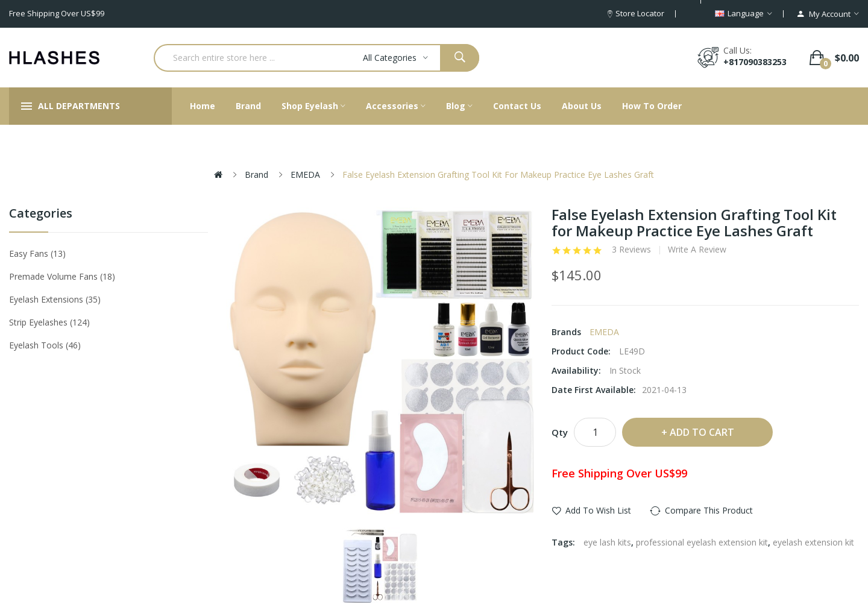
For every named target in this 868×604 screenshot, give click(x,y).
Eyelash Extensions (55, 299)
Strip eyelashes (49, 322)
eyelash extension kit (813, 542)
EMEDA (305, 175)
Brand (256, 175)
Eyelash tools (45, 345)
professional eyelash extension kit (702, 542)
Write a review (697, 250)
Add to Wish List (598, 510)
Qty (560, 432)
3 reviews (631, 250)
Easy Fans (37, 253)
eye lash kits (607, 542)
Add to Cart (702, 432)
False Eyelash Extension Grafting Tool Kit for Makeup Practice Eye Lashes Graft (498, 175)
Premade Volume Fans (62, 276)
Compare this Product (709, 510)
